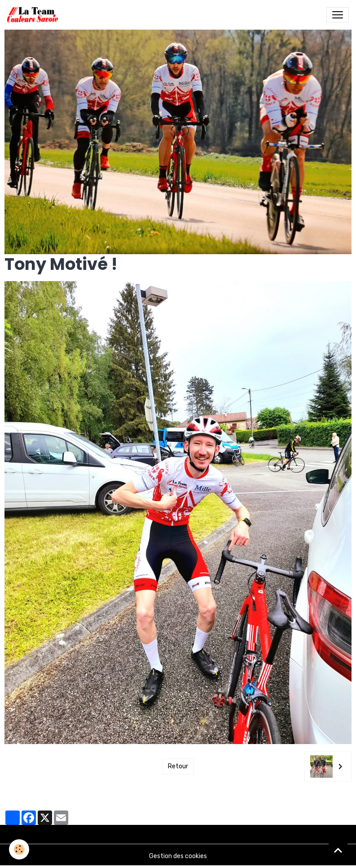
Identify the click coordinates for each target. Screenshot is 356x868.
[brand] (34, 15)
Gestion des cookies (178, 856)
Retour (178, 766)
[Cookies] (19, 849)
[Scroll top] (338, 850)
